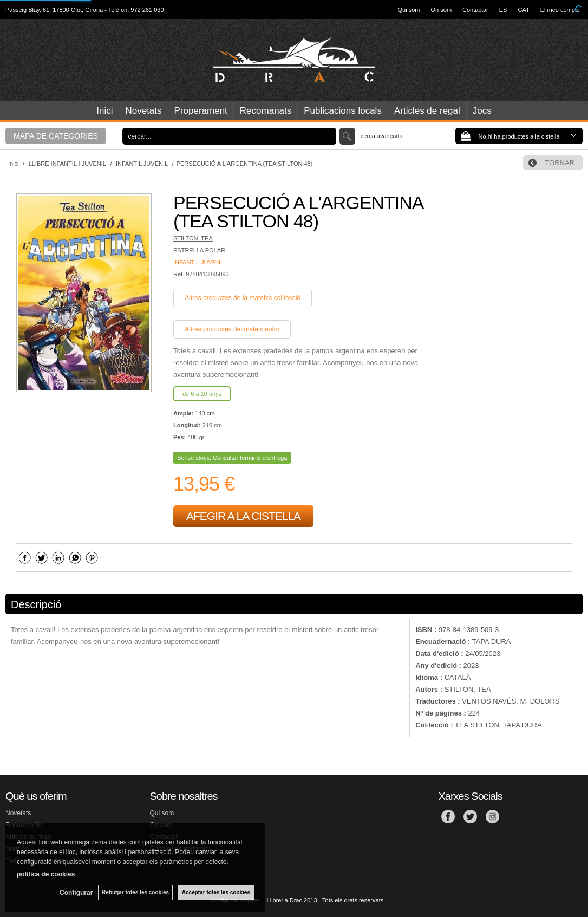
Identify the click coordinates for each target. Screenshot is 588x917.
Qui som (409, 10)
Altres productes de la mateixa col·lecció (243, 298)
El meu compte (560, 10)
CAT (523, 10)
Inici (104, 111)
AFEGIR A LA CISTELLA (243, 516)
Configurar (76, 893)
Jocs (482, 111)
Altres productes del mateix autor (232, 329)
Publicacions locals (343, 111)
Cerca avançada (382, 136)
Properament (201, 111)
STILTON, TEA (193, 238)
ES (503, 10)
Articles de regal (427, 111)
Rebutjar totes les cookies (135, 892)
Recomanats (266, 111)
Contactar (475, 10)
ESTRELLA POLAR (199, 250)
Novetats (143, 111)
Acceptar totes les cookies (216, 892)
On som (442, 10)
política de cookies (46, 874)
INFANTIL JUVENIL (199, 262)
